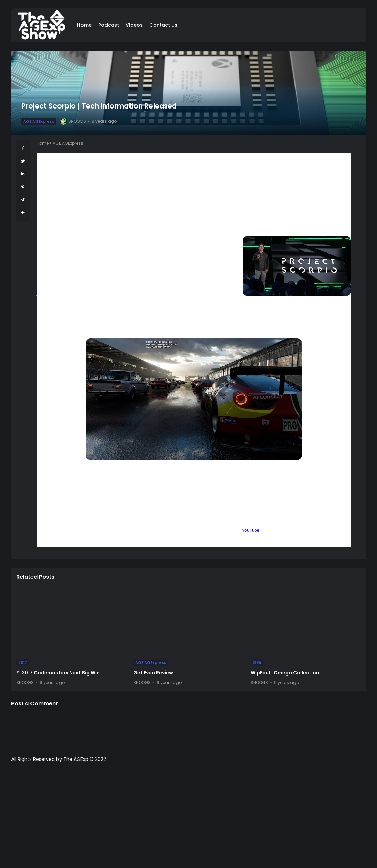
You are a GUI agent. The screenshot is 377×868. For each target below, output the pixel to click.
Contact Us (163, 25)
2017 (23, 662)
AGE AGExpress (39, 121)
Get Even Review (153, 673)
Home (84, 25)
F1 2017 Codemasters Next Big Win (58, 673)
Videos (134, 25)
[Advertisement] (188, 819)
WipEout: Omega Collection (285, 673)
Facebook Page (225, 530)
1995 (257, 662)
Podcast (109, 25)
